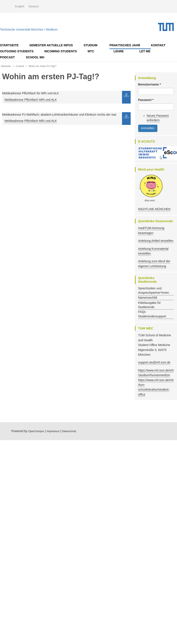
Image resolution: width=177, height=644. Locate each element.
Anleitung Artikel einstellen (156, 241)
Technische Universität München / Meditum (29, 29)
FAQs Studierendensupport (152, 314)
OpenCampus (36, 431)
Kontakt (158, 45)
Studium (91, 45)
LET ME (145, 51)
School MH (35, 57)
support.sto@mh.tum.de (154, 362)
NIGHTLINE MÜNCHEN (154, 209)
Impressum (53, 431)
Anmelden (148, 128)
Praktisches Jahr (125, 45)
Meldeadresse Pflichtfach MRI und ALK (31, 100)
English (20, 6)
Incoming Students (61, 51)
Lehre (118, 51)
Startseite (9, 45)
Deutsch (34, 6)
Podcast (7, 57)
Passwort (146, 100)
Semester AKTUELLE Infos (51, 45)
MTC (91, 51)
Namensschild (148, 298)
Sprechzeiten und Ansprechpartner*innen (154, 290)
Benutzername (150, 84)
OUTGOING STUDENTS (17, 51)
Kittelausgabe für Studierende (150, 305)
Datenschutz (69, 431)
